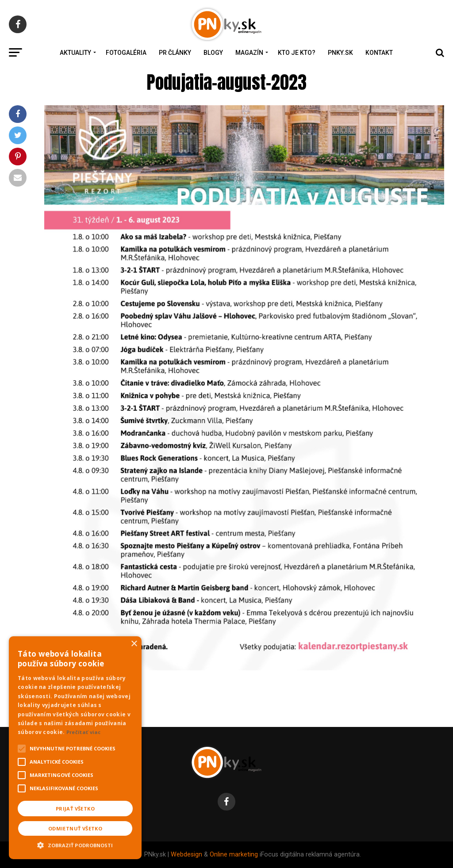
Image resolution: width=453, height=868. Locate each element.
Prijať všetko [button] (75, 809)
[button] (75, 844)
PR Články (175, 53)
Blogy (213, 53)
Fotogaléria (126, 53)
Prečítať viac (84, 732)
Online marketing (234, 855)
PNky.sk (340, 53)
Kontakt (379, 53)
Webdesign (186, 855)
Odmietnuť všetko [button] (75, 828)
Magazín (249, 53)
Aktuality (75, 53)
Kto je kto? (297, 53)
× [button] (134, 644)
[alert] (75, 748)
